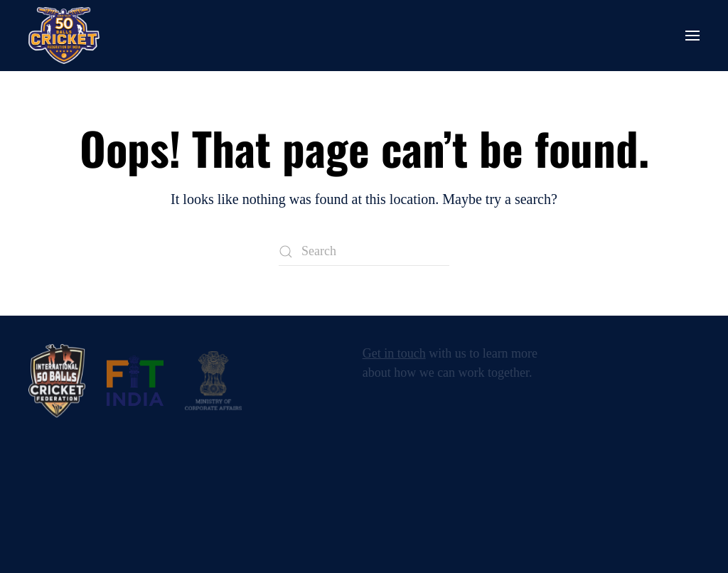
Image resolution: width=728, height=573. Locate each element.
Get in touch (394, 353)
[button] (692, 36)
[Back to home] (64, 36)
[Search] (364, 252)
